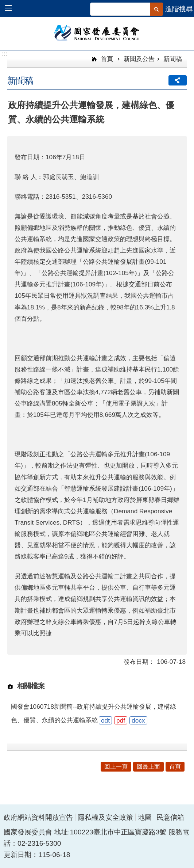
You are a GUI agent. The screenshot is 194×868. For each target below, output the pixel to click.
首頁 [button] (175, 767)
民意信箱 (170, 817)
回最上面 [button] (148, 767)
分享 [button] (178, 80)
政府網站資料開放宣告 (38, 817)
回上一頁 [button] (116, 767)
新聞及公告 (139, 59)
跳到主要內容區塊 (4, 4)
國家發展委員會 (97, 33)
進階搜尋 (179, 9)
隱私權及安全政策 (105, 817)
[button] (12, 9)
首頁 (106, 59)
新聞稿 (173, 59)
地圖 (145, 817)
